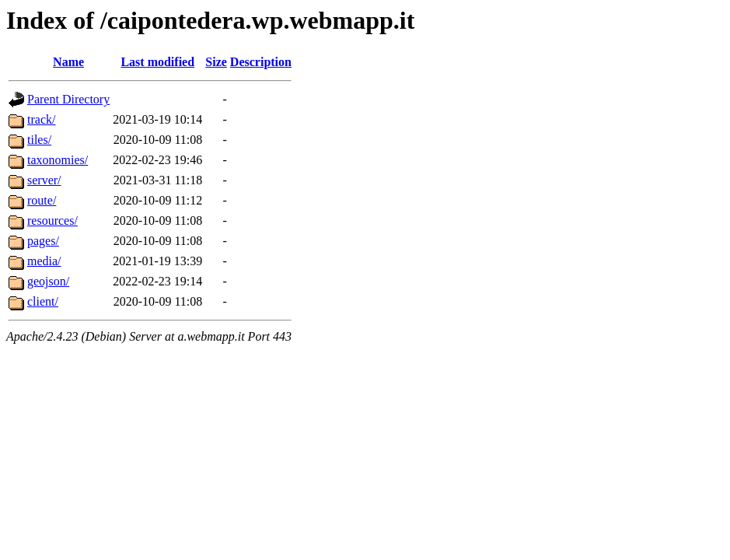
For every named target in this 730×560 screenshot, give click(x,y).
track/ (41, 119)
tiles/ (39, 140)
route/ (42, 200)
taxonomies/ (58, 160)
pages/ (43, 241)
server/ (44, 180)
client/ (43, 301)
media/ (44, 261)
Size (216, 62)
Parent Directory (68, 99)
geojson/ (48, 281)
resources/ (52, 220)
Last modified (157, 62)
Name (68, 62)
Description (261, 62)
